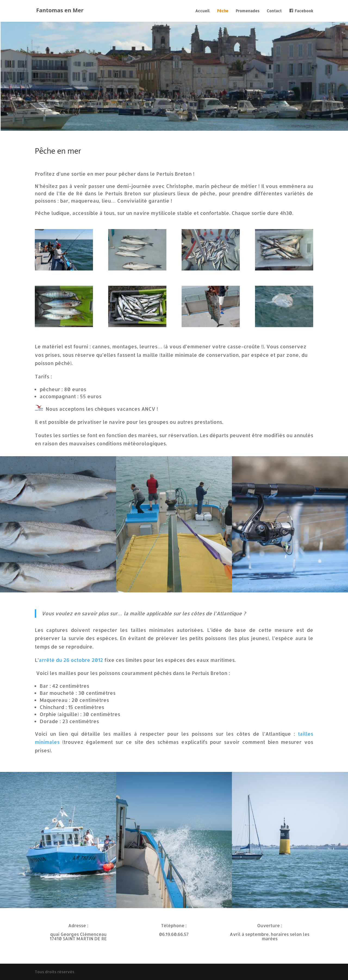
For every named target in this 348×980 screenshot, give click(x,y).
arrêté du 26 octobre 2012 (71, 660)
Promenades (248, 11)
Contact (274, 11)
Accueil (202, 11)
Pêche (223, 11)
